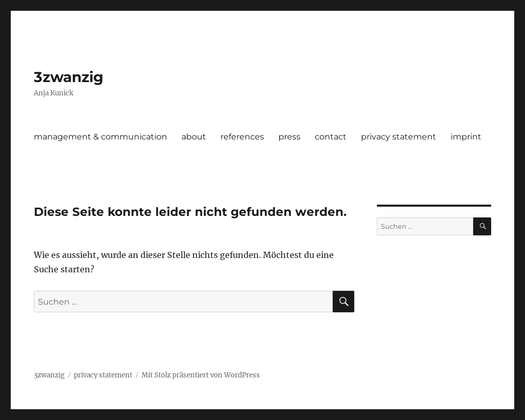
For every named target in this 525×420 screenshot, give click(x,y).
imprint (466, 137)
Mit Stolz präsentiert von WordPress (201, 375)
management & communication (100, 137)
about (194, 137)
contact (331, 137)
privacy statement (399, 137)
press (289, 137)
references (242, 137)
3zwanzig (69, 77)
